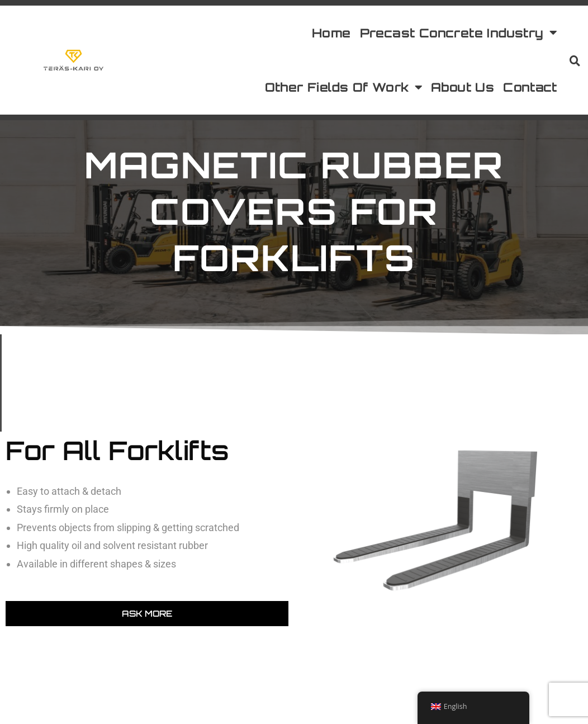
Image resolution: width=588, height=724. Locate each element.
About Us (463, 87)
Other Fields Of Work (343, 88)
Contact (530, 87)
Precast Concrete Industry (458, 33)
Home (331, 33)
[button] (575, 60)
